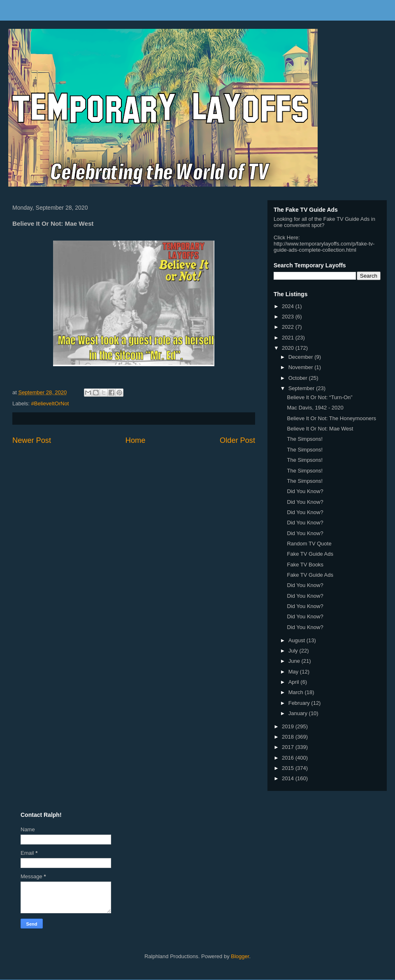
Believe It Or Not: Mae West (320, 429)
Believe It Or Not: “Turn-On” (319, 397)
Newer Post (32, 440)
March (297, 692)
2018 (289, 737)
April (295, 682)
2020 (289, 348)
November (302, 367)
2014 (289, 778)
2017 (289, 747)
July (294, 651)
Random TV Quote (309, 544)
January (299, 713)
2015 (289, 768)
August (297, 640)
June (295, 661)
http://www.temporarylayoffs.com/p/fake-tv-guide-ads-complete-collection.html (324, 247)
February (300, 703)
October (299, 378)
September (302, 388)
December (302, 357)
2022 (289, 327)
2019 (289, 726)
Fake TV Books (305, 565)
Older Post (237, 440)
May (294, 672)
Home (136, 440)
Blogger (240, 956)
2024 (289, 306)
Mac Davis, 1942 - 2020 (315, 408)
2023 (289, 317)
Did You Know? (305, 491)
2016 (289, 758)
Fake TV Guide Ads (310, 554)
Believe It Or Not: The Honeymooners (331, 418)
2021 (289, 338)
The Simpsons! (305, 439)
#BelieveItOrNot (50, 403)
